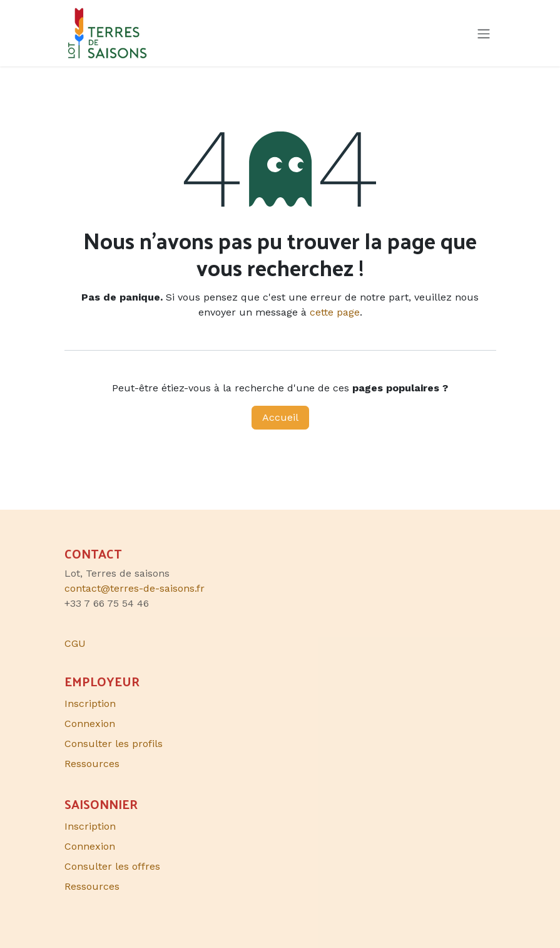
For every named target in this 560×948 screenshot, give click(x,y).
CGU (75, 643)
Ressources (92, 764)
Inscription (90, 703)
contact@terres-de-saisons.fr (135, 588)
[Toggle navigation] (484, 33)
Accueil (280, 417)
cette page (335, 312)
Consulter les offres (112, 866)
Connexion (90, 724)
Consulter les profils (114, 744)
